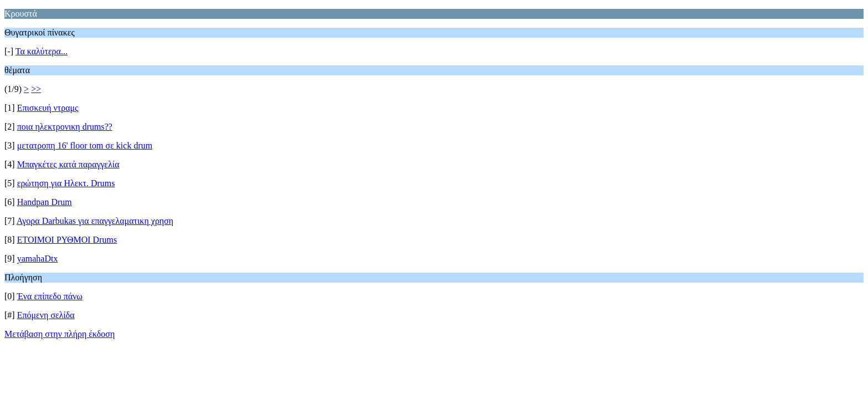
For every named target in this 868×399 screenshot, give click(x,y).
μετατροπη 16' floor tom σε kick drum (85, 145)
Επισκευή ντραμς (48, 108)
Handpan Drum (45, 202)
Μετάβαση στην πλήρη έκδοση (60, 334)
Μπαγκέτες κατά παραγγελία (68, 164)
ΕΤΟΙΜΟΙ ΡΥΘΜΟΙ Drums (67, 240)
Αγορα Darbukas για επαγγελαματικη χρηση (95, 221)
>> (36, 89)
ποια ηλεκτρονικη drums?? (65, 127)
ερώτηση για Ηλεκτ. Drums (66, 183)
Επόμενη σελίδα (46, 315)
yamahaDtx (38, 259)
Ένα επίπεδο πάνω (50, 296)
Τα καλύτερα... (42, 51)
